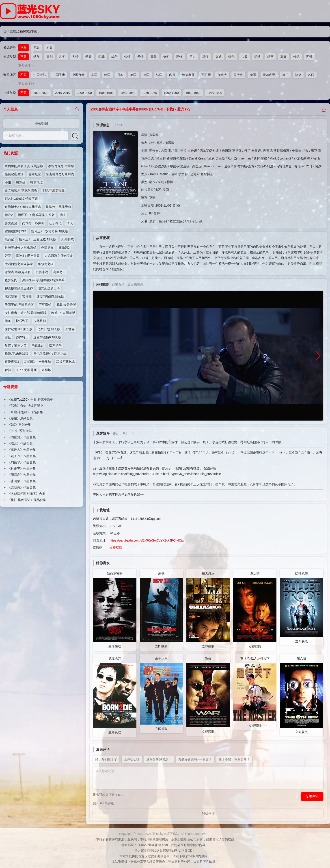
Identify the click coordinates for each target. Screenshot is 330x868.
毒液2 (9, 215)
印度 (172, 75)
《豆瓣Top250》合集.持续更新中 (30, 399)
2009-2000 (84, 93)
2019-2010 (63, 93)
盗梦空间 (11, 280)
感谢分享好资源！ (159, 759)
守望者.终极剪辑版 (18, 272)
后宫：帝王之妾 (16, 345)
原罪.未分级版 (66, 305)
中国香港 (59, 75)
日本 (120, 75)
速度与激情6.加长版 (47, 337)
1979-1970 (150, 93)
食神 (8, 370)
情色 (231, 57)
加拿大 (222, 75)
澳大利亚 (188, 75)
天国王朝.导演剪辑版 (19, 305)
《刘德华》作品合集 (22, 462)
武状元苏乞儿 (65, 362)
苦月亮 (27, 296)
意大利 (238, 75)
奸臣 (8, 256)
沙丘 (8, 337)
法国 (159, 75)
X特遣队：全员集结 (38, 362)
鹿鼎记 (9, 239)
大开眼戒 (67, 239)
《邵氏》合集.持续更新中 (25, 406)
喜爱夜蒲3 (12, 362)
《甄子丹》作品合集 (22, 456)
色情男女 (47, 248)
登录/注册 (41, 123)
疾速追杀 (55, 345)
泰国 (253, 75)
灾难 (218, 57)
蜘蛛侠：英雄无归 (58, 207)
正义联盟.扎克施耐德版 (21, 190)
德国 (146, 75)
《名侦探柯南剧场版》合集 (26, 494)
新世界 (70, 329)
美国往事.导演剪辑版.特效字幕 (43, 280)
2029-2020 (41, 93)
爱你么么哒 (132, 759)
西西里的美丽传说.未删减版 (24, 166)
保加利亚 (269, 75)
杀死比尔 (38, 345)
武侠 (205, 57)
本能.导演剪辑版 (53, 190)
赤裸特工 (22, 337)
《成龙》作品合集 (20, 443)
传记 (296, 57)
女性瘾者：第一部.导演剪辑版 (26, 313)
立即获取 (116, 548)
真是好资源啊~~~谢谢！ (195, 759)
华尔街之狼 (46, 264)
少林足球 (40, 321)
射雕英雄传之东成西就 (20, 248)
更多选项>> (26, 66)
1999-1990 (106, 93)
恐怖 (179, 57)
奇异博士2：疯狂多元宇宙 (23, 207)
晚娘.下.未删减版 (17, 354)
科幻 (63, 57)
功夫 (63, 215)
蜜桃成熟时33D (15, 231)
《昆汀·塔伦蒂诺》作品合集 (27, 500)
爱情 (140, 57)
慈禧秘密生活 (14, 174)
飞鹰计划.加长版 (49, 329)
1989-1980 (128, 93)
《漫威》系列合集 (20, 418)
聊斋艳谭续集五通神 (19, 288)
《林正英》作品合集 (22, 469)
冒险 (153, 57)
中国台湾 (78, 75)
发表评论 (312, 797)
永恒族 (46, 370)
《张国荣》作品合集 (22, 481)
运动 (257, 57)
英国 (133, 75)
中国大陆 (40, 75)
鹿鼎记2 (64, 248)
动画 (270, 57)
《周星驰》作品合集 (22, 437)
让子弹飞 (55, 223)
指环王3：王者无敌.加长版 (38, 239)
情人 (70, 223)
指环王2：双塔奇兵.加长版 (50, 231)
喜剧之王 (59, 272)
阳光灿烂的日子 (49, 288)
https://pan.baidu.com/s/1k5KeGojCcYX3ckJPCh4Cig (147, 540)
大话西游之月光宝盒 (59, 256)
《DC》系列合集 (19, 425)
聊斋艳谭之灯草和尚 (60, 174)
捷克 (298, 75)
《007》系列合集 (20, 431)
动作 (37, 57)
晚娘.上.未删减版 (63, 313)
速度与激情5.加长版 (50, 296)
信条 (8, 321)
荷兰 (285, 75)
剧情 (75, 57)
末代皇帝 (11, 296)
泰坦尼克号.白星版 (61, 166)
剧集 (50, 48)
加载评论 (208, 813)
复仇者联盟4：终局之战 (50, 354)
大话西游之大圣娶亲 (19, 264)
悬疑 (88, 57)
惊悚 (127, 57)
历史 (192, 57)
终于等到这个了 (106, 759)
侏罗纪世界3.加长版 (19, 329)
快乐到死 (22, 321)
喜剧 (50, 57)
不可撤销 (45, 305)
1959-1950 (193, 93)
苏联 (311, 75)
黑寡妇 (21, 182)
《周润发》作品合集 (22, 475)
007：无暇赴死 (26, 370)
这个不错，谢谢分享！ (234, 759)
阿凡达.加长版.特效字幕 (21, 199)
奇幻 (166, 57)
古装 (244, 57)
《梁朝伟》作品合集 (22, 487)
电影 (37, 48)
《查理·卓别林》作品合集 (25, 412)
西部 (309, 57)
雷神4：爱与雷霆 (28, 256)
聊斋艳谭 (37, 182)
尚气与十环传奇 (33, 223)
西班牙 (206, 75)
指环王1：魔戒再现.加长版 (36, 215)
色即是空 (35, 174)
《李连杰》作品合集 (22, 450)
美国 (94, 75)
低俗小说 (42, 272)
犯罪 (101, 57)
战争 (114, 57)
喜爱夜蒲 (11, 223)
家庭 (283, 57)
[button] (318, 356)
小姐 (8, 182)
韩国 (107, 75)
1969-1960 (171, 93)
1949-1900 (215, 93)
